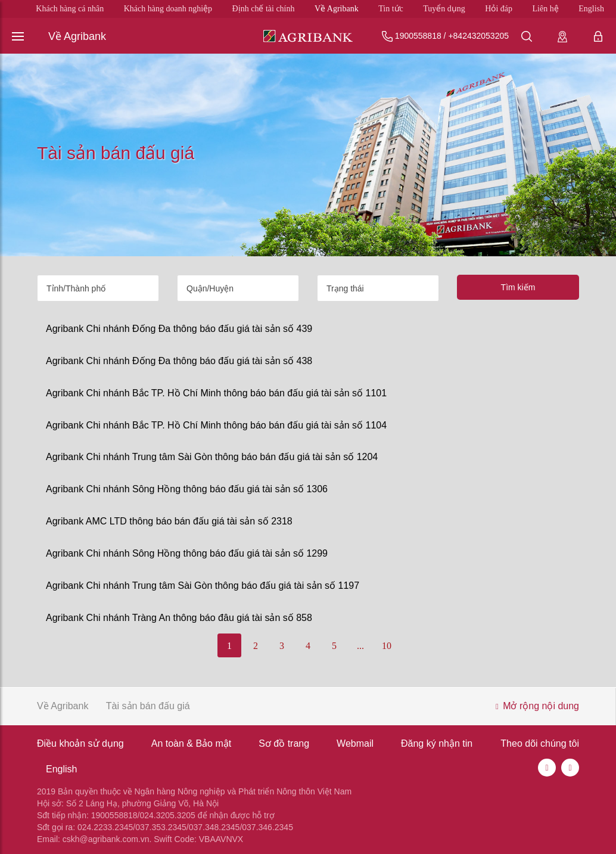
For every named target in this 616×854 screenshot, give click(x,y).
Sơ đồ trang (284, 743)
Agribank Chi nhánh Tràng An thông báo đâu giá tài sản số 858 (179, 618)
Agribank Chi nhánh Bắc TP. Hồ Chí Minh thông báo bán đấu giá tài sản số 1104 (216, 425)
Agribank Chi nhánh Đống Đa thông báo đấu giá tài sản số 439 (179, 329)
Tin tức (391, 9)
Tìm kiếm (518, 287)
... (360, 646)
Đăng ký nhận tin (437, 743)
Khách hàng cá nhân (70, 9)
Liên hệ (546, 9)
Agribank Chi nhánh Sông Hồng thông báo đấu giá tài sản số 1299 (187, 553)
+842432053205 (478, 36)
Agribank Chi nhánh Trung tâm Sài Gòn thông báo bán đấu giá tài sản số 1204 (212, 457)
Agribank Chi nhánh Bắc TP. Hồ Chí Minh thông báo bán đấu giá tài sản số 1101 (216, 393)
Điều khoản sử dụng (80, 743)
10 (387, 646)
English (591, 9)
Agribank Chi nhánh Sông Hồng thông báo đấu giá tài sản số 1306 (187, 489)
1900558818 (418, 36)
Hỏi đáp (499, 9)
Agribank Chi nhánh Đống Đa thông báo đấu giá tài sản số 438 (179, 361)
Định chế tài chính (264, 9)
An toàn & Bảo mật (192, 743)
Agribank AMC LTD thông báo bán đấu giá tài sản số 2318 (169, 521)
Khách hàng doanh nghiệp (168, 9)
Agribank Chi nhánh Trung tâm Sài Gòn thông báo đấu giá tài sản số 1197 (203, 586)
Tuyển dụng (444, 9)
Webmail (355, 743)
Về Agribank (337, 9)
